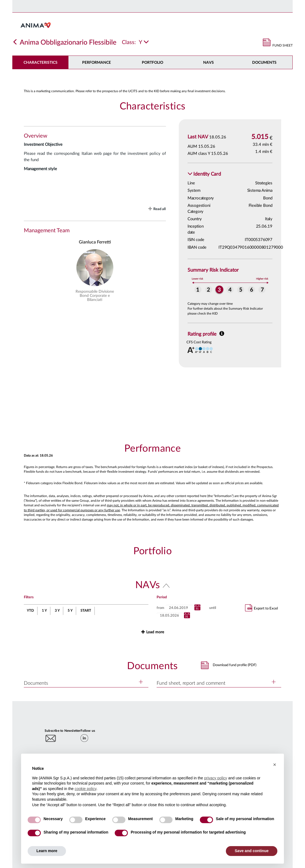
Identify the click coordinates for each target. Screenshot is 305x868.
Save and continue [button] (252, 851)
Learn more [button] (47, 851)
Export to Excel (261, 608)
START (86, 611)
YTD (30, 611)
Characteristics (41, 63)
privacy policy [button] (215, 778)
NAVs (208, 63)
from (160, 608)
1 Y (44, 611)
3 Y (57, 611)
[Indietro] (15, 43)
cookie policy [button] (86, 789)
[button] (204, 174)
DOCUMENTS (264, 63)
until (213, 608)
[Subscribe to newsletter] (51, 738)
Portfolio (152, 63)
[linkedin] (84, 738)
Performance (97, 63)
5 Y (70, 611)
